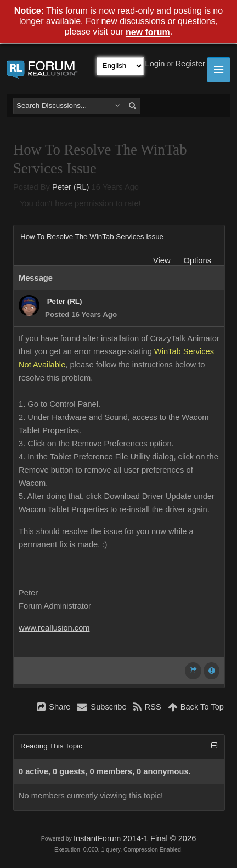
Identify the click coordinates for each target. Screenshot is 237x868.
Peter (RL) (71, 187)
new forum (148, 33)
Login (155, 64)
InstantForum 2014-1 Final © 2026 (135, 838)
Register (190, 64)
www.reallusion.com (54, 628)
